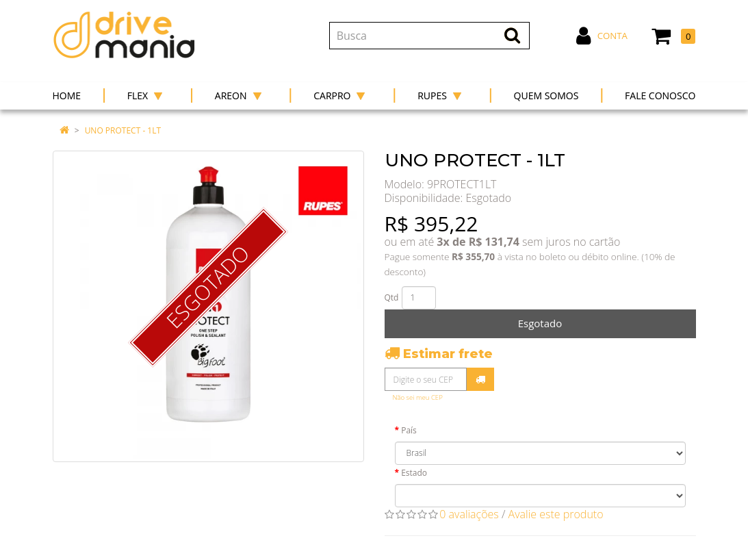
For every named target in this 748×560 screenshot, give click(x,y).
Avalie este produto (556, 514)
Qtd (392, 297)
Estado (414, 473)
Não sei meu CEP (418, 397)
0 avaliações (469, 514)
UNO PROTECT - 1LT (123, 130)
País (409, 430)
